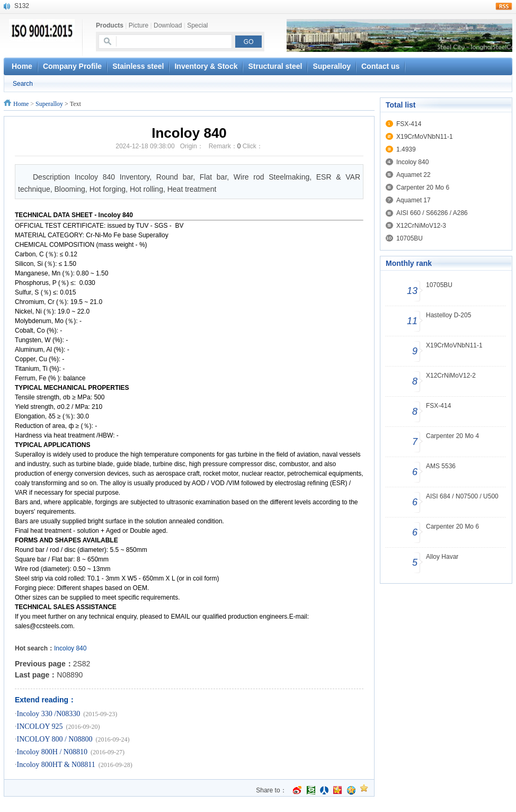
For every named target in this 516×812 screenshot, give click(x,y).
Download (168, 25)
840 (81, 648)
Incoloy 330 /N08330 (49, 714)
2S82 (82, 664)
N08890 (70, 675)
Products (110, 25)
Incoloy (64, 648)
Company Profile (72, 66)
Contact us (380, 66)
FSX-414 (409, 124)
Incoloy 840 (412, 162)
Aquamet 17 (413, 200)
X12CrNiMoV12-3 (421, 226)
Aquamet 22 (413, 175)
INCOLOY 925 (40, 726)
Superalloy (332, 66)
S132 (22, 6)
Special (197, 25)
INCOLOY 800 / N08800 (55, 739)
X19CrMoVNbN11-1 (425, 137)
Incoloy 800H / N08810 (52, 752)
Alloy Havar (442, 557)
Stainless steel (138, 66)
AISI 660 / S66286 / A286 (432, 213)
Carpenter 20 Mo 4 (452, 436)
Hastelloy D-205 (448, 315)
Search (23, 84)
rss (504, 6)
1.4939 (406, 149)
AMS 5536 (441, 466)
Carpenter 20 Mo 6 (423, 188)
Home (21, 104)
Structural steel (275, 66)
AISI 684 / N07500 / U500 (462, 496)
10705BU (410, 238)
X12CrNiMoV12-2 (451, 376)
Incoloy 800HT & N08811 (56, 765)
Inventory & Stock (206, 66)
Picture (139, 25)
